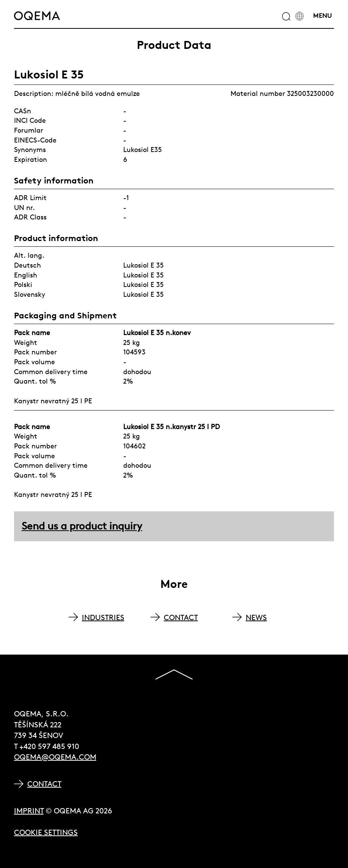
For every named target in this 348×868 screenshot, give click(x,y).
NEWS (256, 617)
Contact (44, 784)
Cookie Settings (46, 832)
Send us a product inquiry (82, 526)
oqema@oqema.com (55, 757)
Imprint (29, 811)
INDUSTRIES (103, 617)
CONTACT (181, 617)
